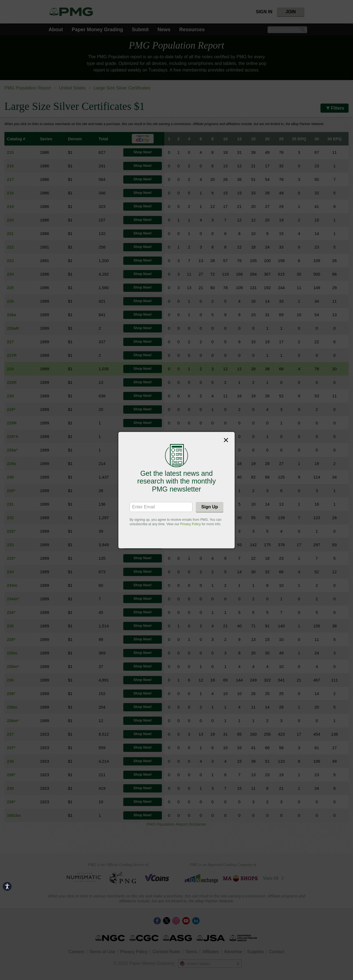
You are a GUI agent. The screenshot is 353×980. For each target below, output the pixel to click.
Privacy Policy (190, 524)
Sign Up (210, 507)
